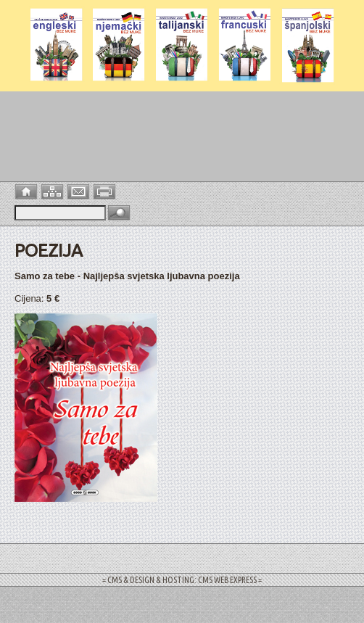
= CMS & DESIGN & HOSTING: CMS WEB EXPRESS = (182, 580)
